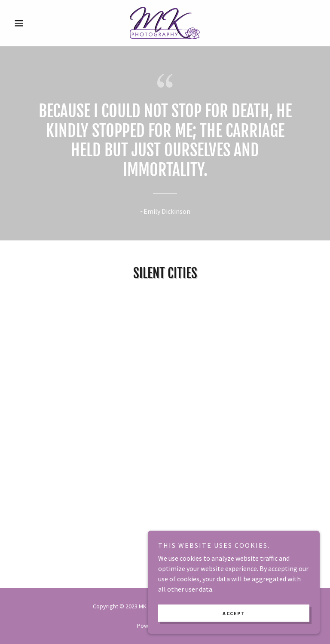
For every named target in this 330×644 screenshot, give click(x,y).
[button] (34, 23)
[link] (165, 23)
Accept (234, 613)
